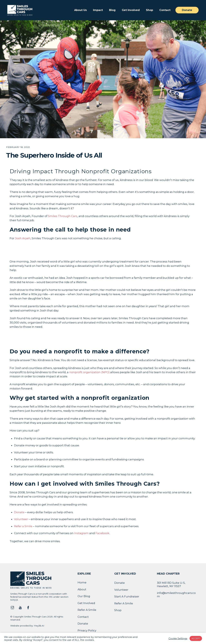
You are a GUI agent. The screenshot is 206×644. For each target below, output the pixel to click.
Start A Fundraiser (127, 596)
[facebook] (28, 607)
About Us (80, 10)
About (82, 589)
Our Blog (84, 596)
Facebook (102, 533)
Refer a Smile (23, 526)
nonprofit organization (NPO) (89, 372)
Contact (165, 10)
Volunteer (21, 519)
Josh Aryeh (23, 238)
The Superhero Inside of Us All (54, 155)
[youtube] (20, 607)
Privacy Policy (87, 630)
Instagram (81, 533)
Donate (187, 10)
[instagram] (12, 607)
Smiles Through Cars (63, 216)
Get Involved (131, 10)
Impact (98, 10)
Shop (150, 10)
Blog (112, 10)
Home (82, 582)
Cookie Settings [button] (178, 639)
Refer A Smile (87, 610)
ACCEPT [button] (196, 638)
